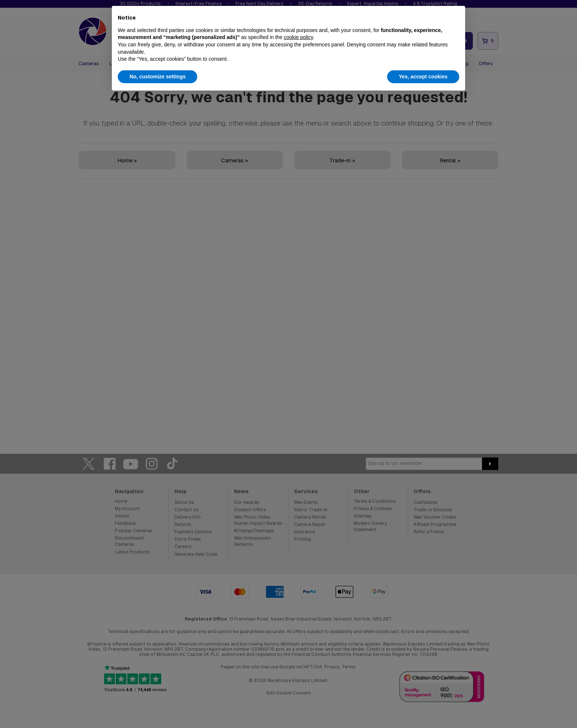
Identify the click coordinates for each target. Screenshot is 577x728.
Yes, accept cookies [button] (423, 77)
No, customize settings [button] (157, 77)
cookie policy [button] (298, 37)
